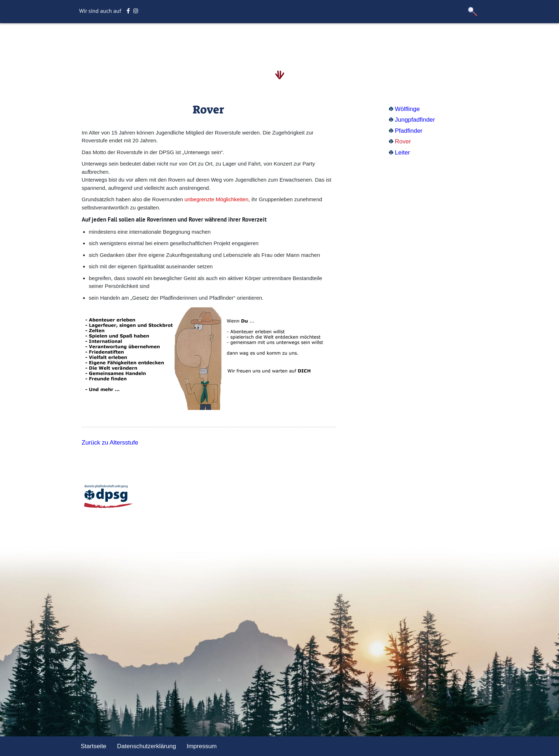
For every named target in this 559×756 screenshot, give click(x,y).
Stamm (235, 41)
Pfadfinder (409, 131)
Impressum (202, 746)
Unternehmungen (314, 41)
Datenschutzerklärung (146, 746)
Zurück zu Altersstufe (110, 443)
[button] (473, 12)
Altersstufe (201, 41)
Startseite (163, 41)
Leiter (403, 153)
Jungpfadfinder (415, 120)
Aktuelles (266, 41)
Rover (403, 141)
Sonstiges (361, 41)
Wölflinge (407, 109)
